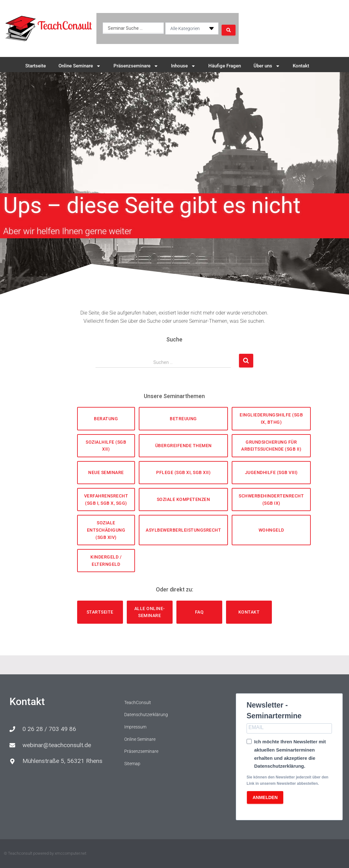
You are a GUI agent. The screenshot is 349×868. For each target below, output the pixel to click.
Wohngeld (271, 530)
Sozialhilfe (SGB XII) (106, 446)
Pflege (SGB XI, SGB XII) (183, 472)
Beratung (106, 419)
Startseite (36, 66)
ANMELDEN (265, 797)
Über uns (267, 66)
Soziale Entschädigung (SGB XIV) (106, 530)
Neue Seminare (106, 472)
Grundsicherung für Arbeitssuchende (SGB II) (271, 446)
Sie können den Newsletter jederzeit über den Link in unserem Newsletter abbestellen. (288, 780)
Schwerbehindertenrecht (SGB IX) (271, 500)
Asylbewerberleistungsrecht (183, 530)
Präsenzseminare (136, 66)
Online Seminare (80, 66)
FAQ (199, 612)
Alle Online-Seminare (150, 612)
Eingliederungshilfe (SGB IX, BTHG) (271, 418)
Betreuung (183, 419)
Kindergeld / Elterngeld (106, 561)
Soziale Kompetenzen (184, 499)
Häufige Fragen (225, 66)
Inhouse (183, 66)
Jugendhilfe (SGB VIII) (271, 472)
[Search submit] (228, 28)
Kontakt (301, 66)
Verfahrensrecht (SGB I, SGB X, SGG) (106, 500)
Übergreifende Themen (184, 446)
